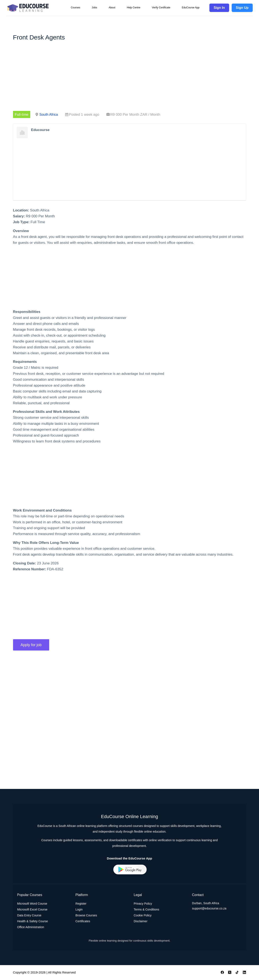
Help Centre (133, 8)
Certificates (83, 922)
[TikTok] (237, 973)
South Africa (49, 115)
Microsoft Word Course (32, 904)
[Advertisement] (130, 80)
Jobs (94, 8)
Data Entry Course (29, 916)
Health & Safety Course (33, 922)
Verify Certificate (161, 8)
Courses (76, 8)
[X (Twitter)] (230, 973)
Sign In (219, 8)
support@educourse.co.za (209, 909)
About (112, 8)
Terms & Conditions (146, 910)
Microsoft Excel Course (32, 910)
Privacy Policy (143, 904)
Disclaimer (141, 922)
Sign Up (242, 8)
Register (81, 904)
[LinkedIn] (244, 973)
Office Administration (31, 928)
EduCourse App (191, 8)
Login (79, 910)
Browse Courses (86, 916)
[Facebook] (222, 973)
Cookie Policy (143, 916)
